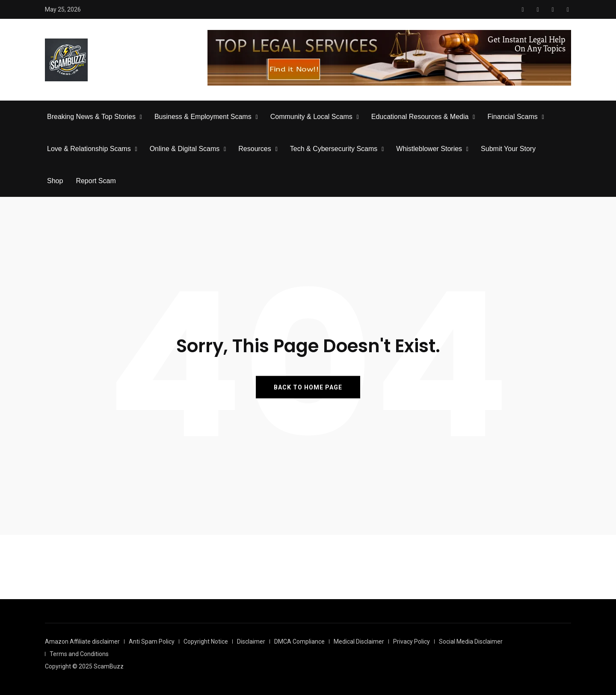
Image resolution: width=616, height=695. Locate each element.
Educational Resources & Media (420, 117)
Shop (55, 181)
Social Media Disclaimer (471, 642)
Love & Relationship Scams (89, 149)
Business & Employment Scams (203, 117)
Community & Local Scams (311, 117)
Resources (255, 149)
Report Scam (96, 181)
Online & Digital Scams (185, 149)
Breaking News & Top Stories (91, 117)
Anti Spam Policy (152, 642)
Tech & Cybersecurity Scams (334, 149)
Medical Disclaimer (359, 642)
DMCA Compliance (299, 642)
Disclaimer (251, 642)
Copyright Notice (206, 642)
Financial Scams (512, 117)
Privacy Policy (412, 642)
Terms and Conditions (79, 654)
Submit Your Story (508, 149)
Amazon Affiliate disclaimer (82, 642)
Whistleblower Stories (429, 149)
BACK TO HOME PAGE (308, 387)
